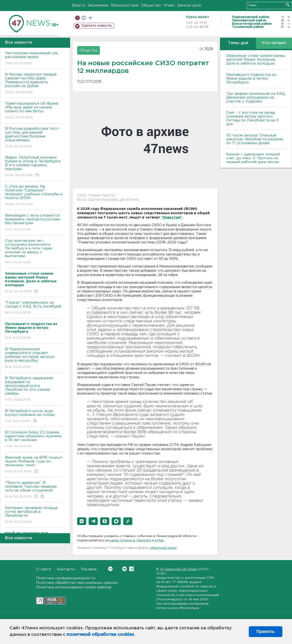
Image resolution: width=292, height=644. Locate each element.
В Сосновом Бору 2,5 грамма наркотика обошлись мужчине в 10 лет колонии (34, 440)
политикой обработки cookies (100, 635)
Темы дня (238, 43)
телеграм (90, 18)
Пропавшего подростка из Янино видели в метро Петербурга (251, 79)
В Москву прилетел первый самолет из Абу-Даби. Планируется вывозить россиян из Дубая (34, 84)
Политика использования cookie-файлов (74, 587)
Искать (288, 5)
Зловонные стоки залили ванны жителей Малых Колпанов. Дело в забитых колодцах (256, 60)
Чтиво (169, 5)
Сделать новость (97, 26)
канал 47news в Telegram (130, 541)
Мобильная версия (77, 18)
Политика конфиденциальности (66, 578)
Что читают (274, 43)
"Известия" (172, 218)
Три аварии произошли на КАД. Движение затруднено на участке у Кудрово (256, 97)
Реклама (89, 569)
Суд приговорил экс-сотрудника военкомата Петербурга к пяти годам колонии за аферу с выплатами (34, 252)
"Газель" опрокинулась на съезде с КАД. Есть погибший (34, 308)
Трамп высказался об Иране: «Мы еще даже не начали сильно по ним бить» (34, 111)
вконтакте (84, 18)
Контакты (66, 569)
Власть (79, 5)
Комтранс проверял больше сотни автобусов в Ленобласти (34, 515)
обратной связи (163, 548)
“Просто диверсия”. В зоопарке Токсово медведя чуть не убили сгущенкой (34, 490)
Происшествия (125, 5)
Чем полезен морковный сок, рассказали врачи (34, 58)
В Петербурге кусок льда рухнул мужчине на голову (34, 416)
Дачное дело (189, 5)
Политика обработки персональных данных (77, 583)
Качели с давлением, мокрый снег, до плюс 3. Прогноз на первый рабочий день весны (253, 158)
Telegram (131, 569)
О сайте (44, 569)
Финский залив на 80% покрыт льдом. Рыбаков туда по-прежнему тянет (34, 465)
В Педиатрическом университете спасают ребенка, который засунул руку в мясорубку (34, 358)
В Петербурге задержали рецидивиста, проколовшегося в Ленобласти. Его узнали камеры (34, 389)
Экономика (98, 5)
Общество (151, 5)
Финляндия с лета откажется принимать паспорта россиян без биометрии (34, 223)
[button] (82, 521)
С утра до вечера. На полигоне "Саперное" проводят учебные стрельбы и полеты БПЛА (34, 196)
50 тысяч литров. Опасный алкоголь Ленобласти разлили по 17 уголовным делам (255, 139)
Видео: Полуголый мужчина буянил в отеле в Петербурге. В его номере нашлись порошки (34, 167)
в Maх (159, 541)
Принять (266, 632)
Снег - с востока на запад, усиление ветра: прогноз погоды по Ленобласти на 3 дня (252, 118)
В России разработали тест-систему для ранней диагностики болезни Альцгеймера (34, 138)
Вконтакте (110, 569)
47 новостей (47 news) (179, 569)
